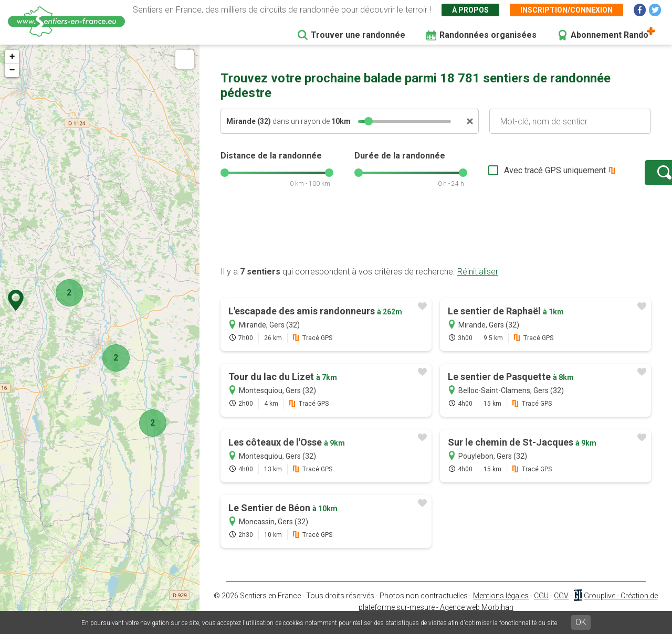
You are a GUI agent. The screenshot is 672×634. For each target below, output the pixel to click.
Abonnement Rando (610, 35)
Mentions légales (501, 606)
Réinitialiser (478, 282)
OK (581, 622)
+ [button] (12, 57)
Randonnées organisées (488, 35)
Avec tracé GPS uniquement (522, 176)
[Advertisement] (436, 243)
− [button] (12, 70)
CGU (541, 606)
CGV (561, 606)
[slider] (369, 121)
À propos (470, 10)
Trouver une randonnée (358, 35)
